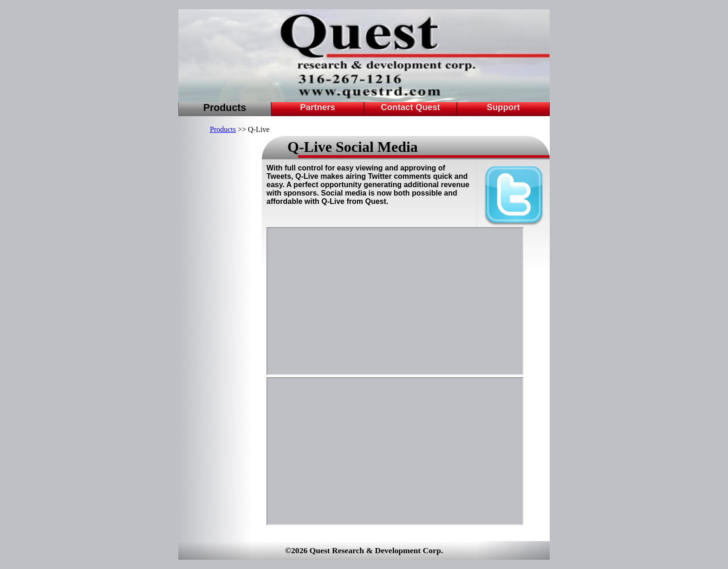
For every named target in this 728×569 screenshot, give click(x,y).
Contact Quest (410, 107)
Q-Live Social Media (353, 147)
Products (225, 108)
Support (503, 107)
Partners (318, 107)
